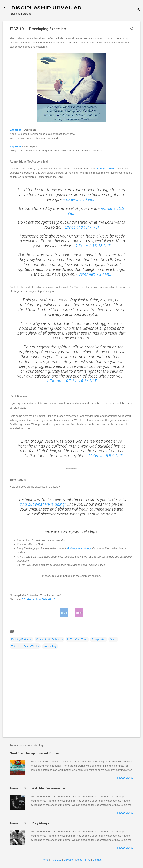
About (80, 860)
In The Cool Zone (77, 639)
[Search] (138, 9)
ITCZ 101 (56, 860)
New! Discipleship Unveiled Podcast (35, 753)
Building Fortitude (21, 639)
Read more (125, 778)
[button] (131, 29)
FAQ (88, 860)
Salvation (69, 860)
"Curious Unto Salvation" (39, 599)
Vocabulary (50, 646)
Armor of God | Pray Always (29, 823)
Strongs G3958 (106, 168)
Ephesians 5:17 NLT (82, 227)
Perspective (99, 639)
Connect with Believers (49, 639)
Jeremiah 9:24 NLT (95, 274)
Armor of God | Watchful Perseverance (37, 788)
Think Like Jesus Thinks (25, 646)
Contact (97, 860)
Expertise (16, 130)
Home (45, 860)
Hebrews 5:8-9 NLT (106, 456)
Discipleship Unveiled (46, 8)
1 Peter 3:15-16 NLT (93, 246)
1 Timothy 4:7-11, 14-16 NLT (71, 381)
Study (113, 639)
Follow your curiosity (79, 548)
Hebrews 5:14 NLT (79, 199)
